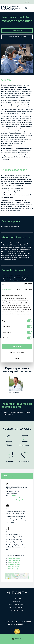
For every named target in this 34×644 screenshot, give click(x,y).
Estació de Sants (14, 558)
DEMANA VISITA (17, 31)
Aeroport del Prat (14, 565)
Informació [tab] (28, 289)
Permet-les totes (17, 346)
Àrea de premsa (17, 611)
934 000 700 (13, 496)
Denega (17, 358)
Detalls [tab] (18, 289)
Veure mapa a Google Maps (16, 500)
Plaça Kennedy (13, 569)
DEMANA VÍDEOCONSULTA (17, 37)
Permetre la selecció (17, 352)
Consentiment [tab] (7, 289)
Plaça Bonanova (13, 567)
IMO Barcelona (17, 476)
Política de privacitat (17, 605)
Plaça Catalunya (13, 563)
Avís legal (17, 602)
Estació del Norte (14, 560)
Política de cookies (17, 608)
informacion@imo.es (18, 498)
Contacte (17, 599)
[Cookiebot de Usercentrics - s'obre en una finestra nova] (24, 284)
